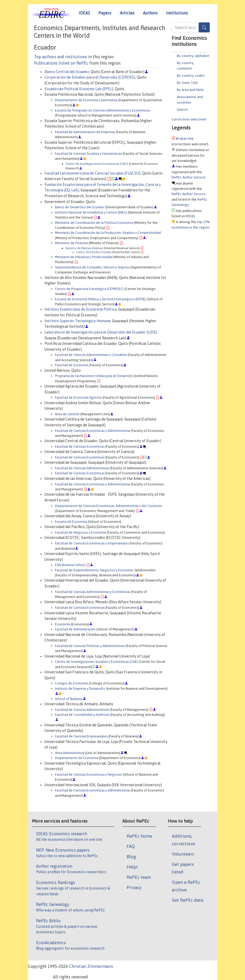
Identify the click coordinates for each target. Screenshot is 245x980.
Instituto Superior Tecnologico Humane (77, 321)
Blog (131, 857)
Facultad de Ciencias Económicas (80, 446)
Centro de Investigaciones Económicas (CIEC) (97, 164)
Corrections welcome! (189, 119)
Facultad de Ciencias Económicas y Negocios (89, 774)
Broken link (185, 138)
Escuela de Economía (71, 522)
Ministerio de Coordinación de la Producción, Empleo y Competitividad (108, 233)
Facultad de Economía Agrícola (78, 397)
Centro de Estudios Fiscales (94, 252)
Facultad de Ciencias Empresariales (81, 736)
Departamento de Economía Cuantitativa (86, 100)
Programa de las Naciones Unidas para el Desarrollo (94, 376)
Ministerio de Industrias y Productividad (84, 257)
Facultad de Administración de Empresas (85, 132)
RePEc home (139, 836)
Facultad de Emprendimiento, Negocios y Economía (94, 570)
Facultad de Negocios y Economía (81, 532)
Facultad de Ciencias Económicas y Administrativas (93, 431)
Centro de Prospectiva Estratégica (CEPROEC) (89, 289)
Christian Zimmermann (91, 966)
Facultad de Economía (72, 365)
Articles (127, 13)
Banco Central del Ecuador (67, 72)
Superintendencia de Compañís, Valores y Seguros (92, 267)
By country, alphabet (193, 56)
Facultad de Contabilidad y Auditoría (82, 715)
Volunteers (183, 854)
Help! (132, 867)
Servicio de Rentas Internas (84, 248)
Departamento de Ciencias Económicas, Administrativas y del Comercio (109, 506)
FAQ (131, 846)
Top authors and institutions (61, 57)
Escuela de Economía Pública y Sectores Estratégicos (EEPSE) (101, 299)
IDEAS (84, 13)
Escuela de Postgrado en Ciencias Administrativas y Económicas (102, 110)
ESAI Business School (70, 565)
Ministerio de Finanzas (71, 243)
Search (182, 109)
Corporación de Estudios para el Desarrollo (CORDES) (90, 77)
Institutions (177, 13)
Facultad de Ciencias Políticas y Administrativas (90, 646)
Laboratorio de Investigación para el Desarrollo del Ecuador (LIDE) (101, 332)
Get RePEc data (187, 900)
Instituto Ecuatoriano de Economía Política (81, 309)
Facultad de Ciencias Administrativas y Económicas (93, 592)
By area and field (190, 90)
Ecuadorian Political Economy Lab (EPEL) (79, 89)
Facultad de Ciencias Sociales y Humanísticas (88, 154)
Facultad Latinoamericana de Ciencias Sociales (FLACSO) (92, 173)
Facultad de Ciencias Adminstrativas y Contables (91, 355)
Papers (105, 13)
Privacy (134, 887)
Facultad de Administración (75, 629)
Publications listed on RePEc (61, 63)
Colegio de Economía (71, 683)
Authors (150, 13)
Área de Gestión (67, 414)
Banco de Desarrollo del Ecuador (80, 207)
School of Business (69, 699)
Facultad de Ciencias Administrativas (82, 468)
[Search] (204, 27)
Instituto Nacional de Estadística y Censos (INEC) (91, 212)
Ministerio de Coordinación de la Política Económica (94, 223)
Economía (62, 624)
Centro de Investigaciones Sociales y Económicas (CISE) (96, 662)
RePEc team (139, 877)
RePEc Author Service (189, 177)
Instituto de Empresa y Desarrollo (80, 689)
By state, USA (187, 83)
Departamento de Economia (77, 758)
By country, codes (191, 75)
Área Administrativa (70, 753)
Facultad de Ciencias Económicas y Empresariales (92, 543)
